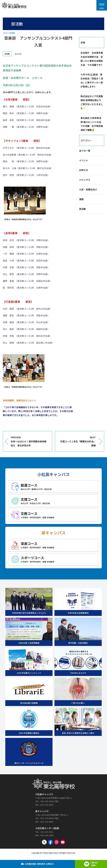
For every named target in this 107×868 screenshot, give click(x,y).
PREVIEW (29, 442)
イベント (84, 160)
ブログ (5, 33)
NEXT (77, 442)
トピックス (85, 180)
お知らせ (84, 170)
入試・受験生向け (88, 189)
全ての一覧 (85, 151)
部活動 (12, 33)
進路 (81, 199)
